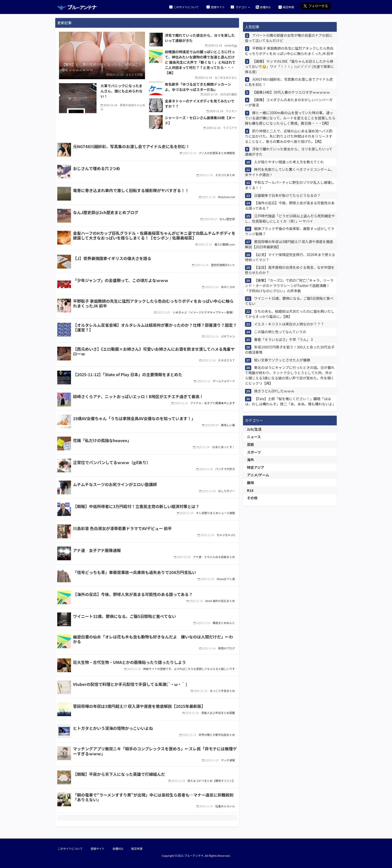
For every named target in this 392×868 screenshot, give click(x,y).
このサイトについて (184, 7)
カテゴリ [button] (239, 7)
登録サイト (216, 7)
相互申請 (286, 7)
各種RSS (263, 7)
